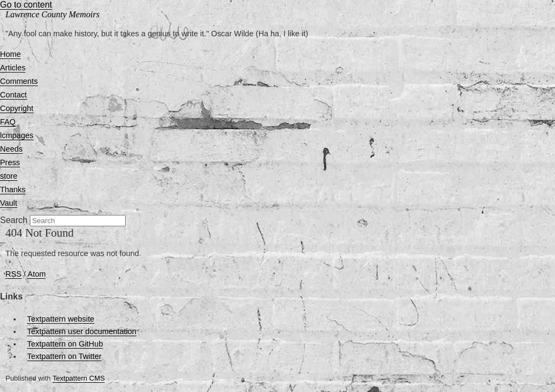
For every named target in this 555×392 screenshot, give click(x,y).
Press (10, 162)
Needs (11, 149)
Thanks (13, 190)
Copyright (17, 108)
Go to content (26, 5)
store (9, 176)
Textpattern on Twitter (64, 356)
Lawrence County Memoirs (53, 14)
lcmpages (17, 135)
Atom (37, 274)
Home (10, 54)
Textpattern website (61, 319)
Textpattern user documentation (82, 331)
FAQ (8, 122)
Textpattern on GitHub (65, 344)
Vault (9, 203)
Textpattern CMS (79, 378)
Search (14, 220)
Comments (19, 81)
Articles (13, 68)
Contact (14, 95)
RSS (14, 274)
